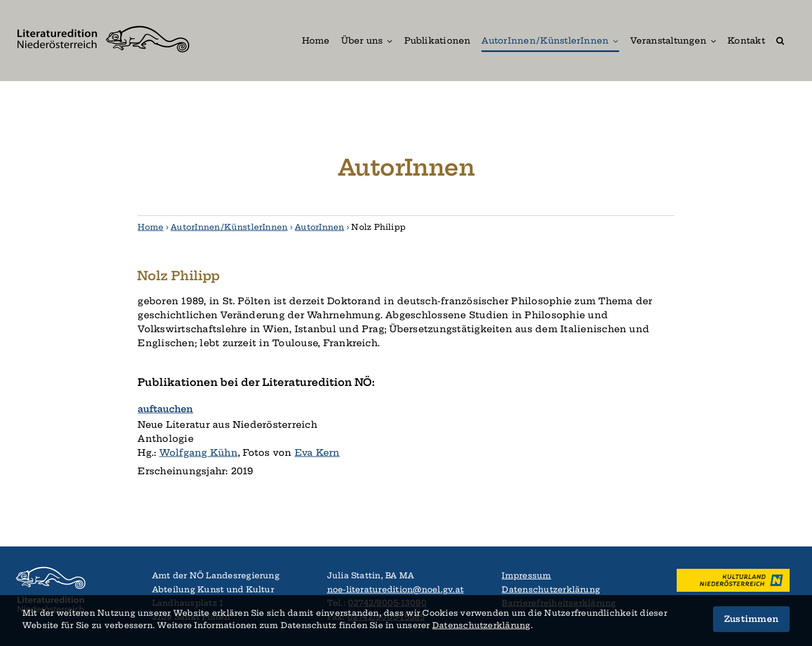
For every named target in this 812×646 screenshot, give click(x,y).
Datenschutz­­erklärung (481, 625)
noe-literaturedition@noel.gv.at (395, 590)
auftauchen (165, 409)
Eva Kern (317, 452)
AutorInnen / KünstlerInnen (229, 227)
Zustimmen (751, 619)
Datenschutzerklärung (551, 590)
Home (150, 227)
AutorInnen (319, 227)
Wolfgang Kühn (199, 452)
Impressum (526, 576)
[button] (780, 41)
